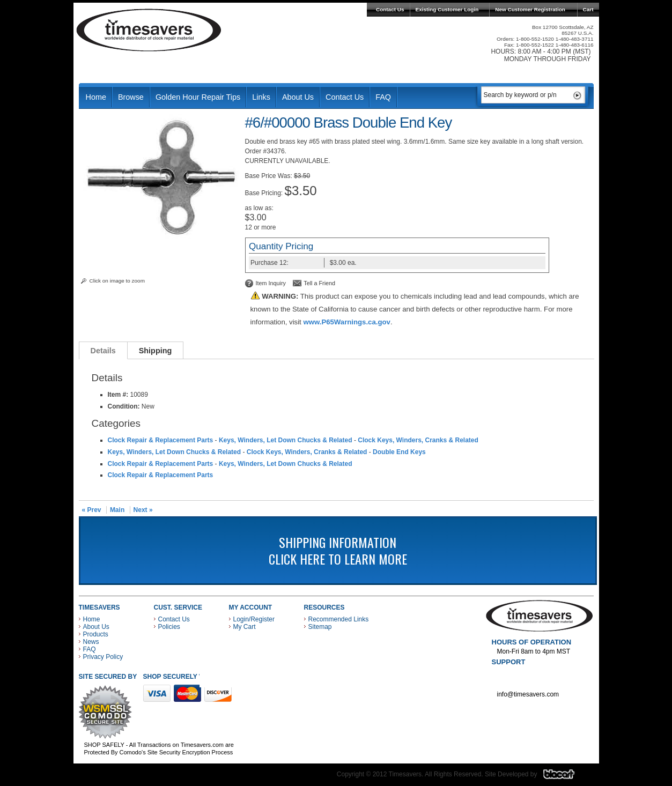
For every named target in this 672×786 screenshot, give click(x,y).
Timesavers (149, 30)
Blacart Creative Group (566, 777)
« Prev (92, 510)
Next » (143, 510)
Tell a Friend (319, 283)
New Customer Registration (530, 9)
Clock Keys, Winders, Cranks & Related (418, 440)
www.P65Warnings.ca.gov (346, 322)
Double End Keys (399, 452)
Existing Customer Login (447, 9)
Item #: (119, 395)
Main (117, 510)
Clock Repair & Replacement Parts (161, 440)
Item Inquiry (271, 283)
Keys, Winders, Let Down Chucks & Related (286, 440)
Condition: (124, 406)
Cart (588, 9)
